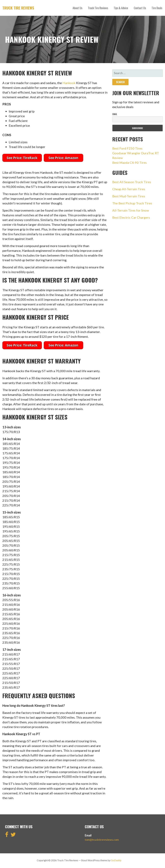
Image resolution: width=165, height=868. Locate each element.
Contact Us (140, 8)
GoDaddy (116, 860)
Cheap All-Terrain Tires (129, 189)
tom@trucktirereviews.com (102, 840)
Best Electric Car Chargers (131, 217)
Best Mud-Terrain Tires (129, 196)
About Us (77, 8)
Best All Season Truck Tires (132, 182)
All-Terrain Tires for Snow (131, 210)
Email (115, 114)
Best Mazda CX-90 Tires (129, 162)
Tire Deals (157, 8)
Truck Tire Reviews (18, 8)
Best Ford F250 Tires (127, 148)
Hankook (69, 83)
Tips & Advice (121, 8)
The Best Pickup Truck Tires (132, 203)
